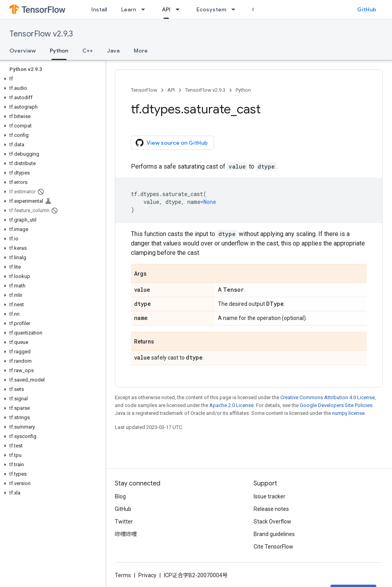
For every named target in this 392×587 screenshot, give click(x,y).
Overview (23, 51)
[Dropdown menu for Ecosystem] (236, 9)
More (141, 51)
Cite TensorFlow (273, 547)
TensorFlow (144, 90)
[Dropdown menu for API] (180, 9)
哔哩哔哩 (126, 534)
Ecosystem (211, 9)
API (171, 90)
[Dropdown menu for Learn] (145, 9)
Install (99, 9)
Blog (120, 496)
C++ (88, 51)
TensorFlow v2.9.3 (41, 34)
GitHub (367, 9)
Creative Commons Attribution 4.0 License (328, 397)
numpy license (348, 413)
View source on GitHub (172, 143)
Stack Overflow (272, 522)
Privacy (147, 575)
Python (243, 90)
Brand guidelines (274, 534)
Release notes (271, 509)
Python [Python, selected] (59, 51)
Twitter (124, 522)
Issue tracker (269, 496)
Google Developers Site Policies (336, 405)
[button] (51, 79)
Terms (123, 575)
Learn (129, 9)
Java (113, 51)
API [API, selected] (166, 9)
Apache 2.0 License (231, 405)
